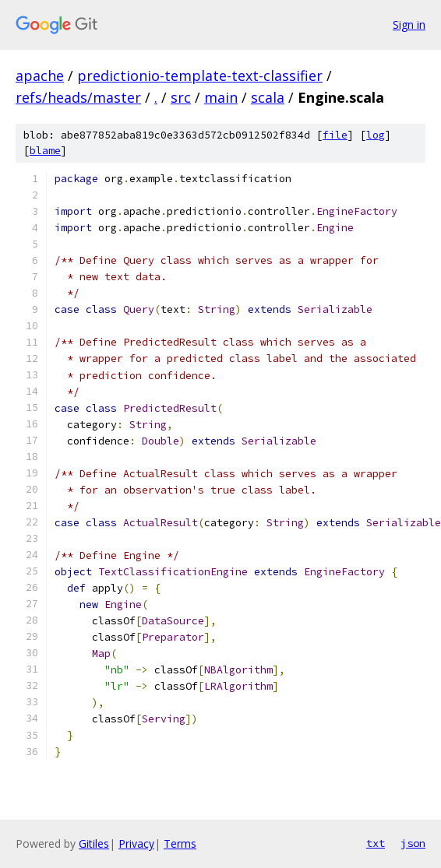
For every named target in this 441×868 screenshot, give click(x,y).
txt (376, 843)
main (221, 97)
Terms (180, 843)
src (181, 97)
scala (268, 97)
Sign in (409, 25)
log (376, 135)
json (413, 843)
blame (45, 151)
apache (40, 76)
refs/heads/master (78, 97)
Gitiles (94, 843)
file (335, 135)
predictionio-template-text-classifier (200, 76)
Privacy (136, 843)
